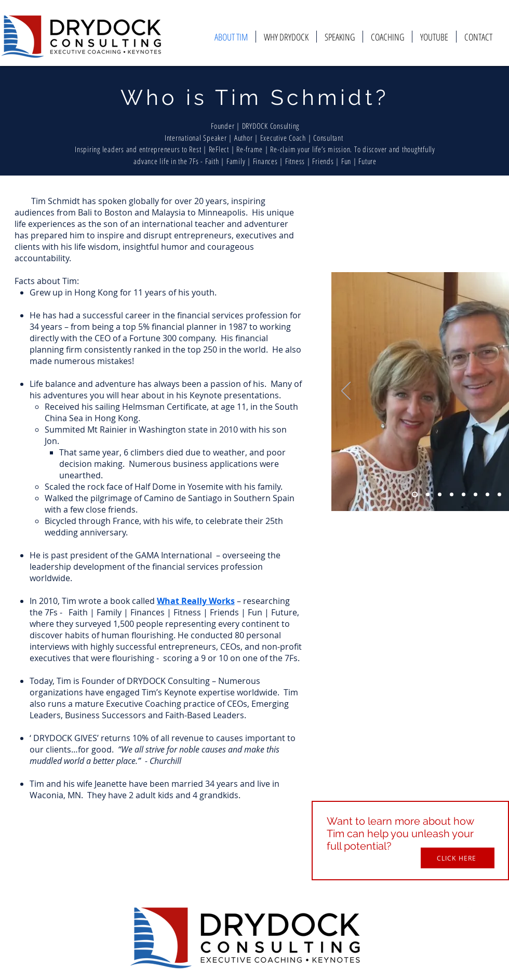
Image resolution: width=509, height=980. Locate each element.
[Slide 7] (487, 495)
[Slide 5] (464, 495)
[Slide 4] (452, 495)
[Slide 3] (440, 495)
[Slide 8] (499, 495)
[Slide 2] (428, 495)
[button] (458, 858)
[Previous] (346, 392)
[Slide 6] (475, 495)
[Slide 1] (415, 495)
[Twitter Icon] (470, 908)
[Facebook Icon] (452, 908)
